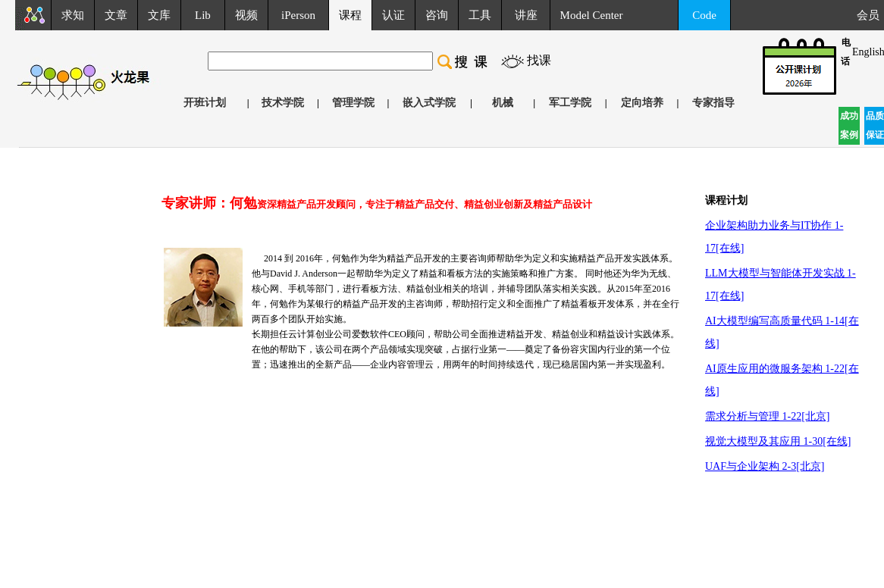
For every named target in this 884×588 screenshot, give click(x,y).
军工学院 (570, 103)
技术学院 (283, 103)
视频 (246, 15)
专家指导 (713, 103)
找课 (539, 60)
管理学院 (353, 103)
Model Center (592, 15)
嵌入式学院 (429, 103)
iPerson (298, 15)
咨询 (437, 15)
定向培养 (642, 103)
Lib (203, 15)
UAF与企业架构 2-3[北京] (765, 466)
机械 (503, 103)
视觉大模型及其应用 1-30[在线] (778, 441)
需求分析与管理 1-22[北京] (768, 416)
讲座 (526, 15)
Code (704, 15)
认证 (393, 15)
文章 (116, 15)
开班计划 (205, 103)
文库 (159, 15)
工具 (480, 15)
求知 (73, 15)
